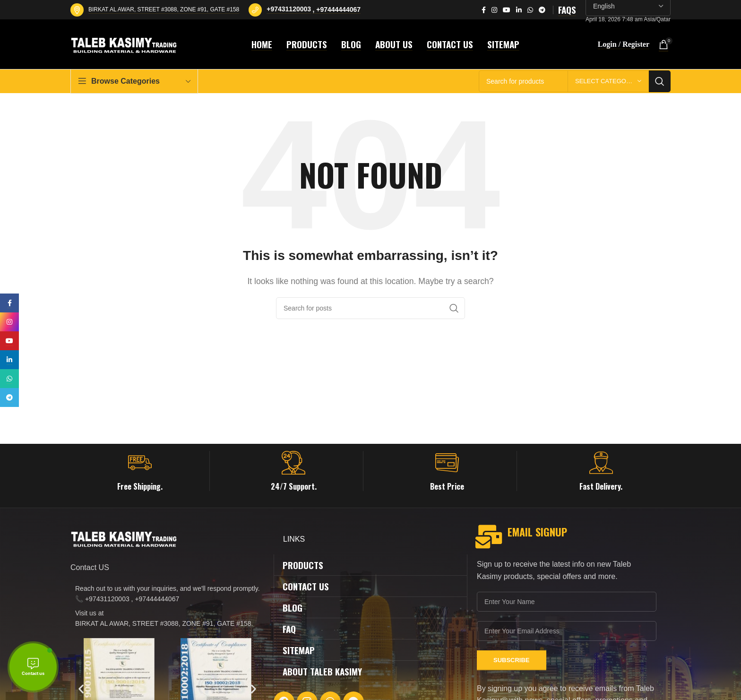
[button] (81, 688)
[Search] (370, 308)
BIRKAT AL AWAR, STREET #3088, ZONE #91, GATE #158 (164, 9)
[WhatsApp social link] (530, 10)
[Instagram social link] (494, 10)
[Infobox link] (140, 471)
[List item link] (167, 594)
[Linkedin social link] (519, 10)
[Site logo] (125, 44)
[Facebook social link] (484, 10)
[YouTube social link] (507, 10)
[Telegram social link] (542, 10)
